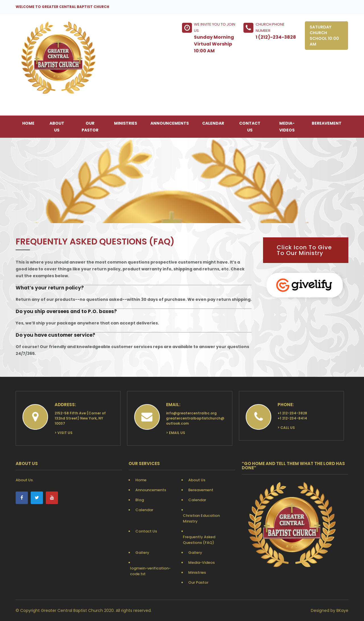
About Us (57, 127)
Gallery (142, 553)
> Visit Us (64, 433)
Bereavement (327, 123)
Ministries (126, 123)
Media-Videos (287, 127)
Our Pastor (90, 127)
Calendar (213, 123)
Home (28, 123)
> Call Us (286, 428)
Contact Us (250, 127)
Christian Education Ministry (201, 518)
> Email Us (176, 433)
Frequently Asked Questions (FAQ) (199, 540)
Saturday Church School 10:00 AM (324, 36)
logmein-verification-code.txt (150, 571)
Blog (140, 500)
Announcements (170, 123)
